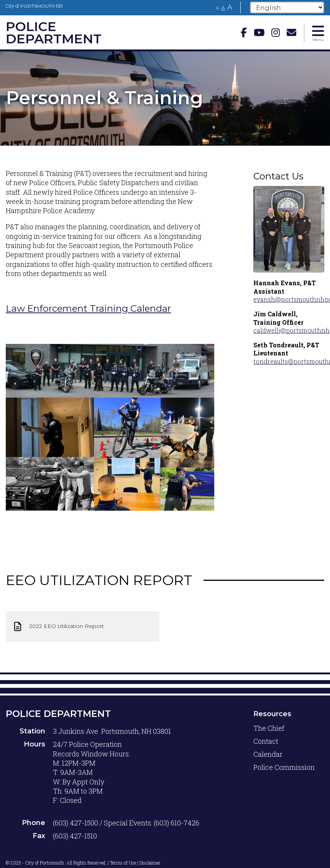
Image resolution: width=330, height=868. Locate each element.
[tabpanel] (165, 98)
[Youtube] (259, 32)
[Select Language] (287, 7)
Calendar (268, 754)
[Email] (291, 32)
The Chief (269, 728)
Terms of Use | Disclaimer (135, 863)
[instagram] (276, 32)
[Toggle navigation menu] (318, 33)
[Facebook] (244, 32)
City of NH (34, 6)
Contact (266, 741)
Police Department (58, 714)
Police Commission (284, 767)
